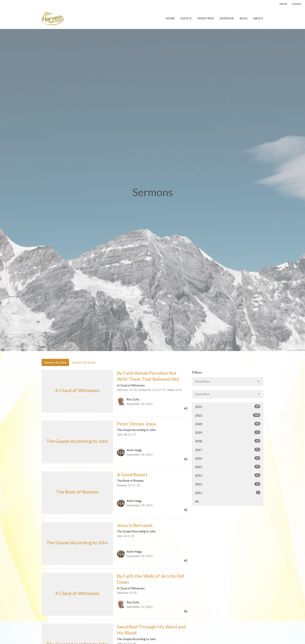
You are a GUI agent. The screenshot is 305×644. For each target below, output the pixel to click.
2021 (228, 415)
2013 (228, 475)
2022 (228, 406)
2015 (228, 467)
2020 (228, 424)
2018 (228, 441)
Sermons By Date (55, 362)
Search (283, 4)
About (258, 18)
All (197, 501)
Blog (244, 18)
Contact (297, 4)
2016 (228, 458)
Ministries (206, 18)
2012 (228, 484)
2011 (228, 493)
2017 (228, 450)
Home (170, 18)
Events (186, 18)
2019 (228, 432)
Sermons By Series (84, 362)
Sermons (227, 18)
